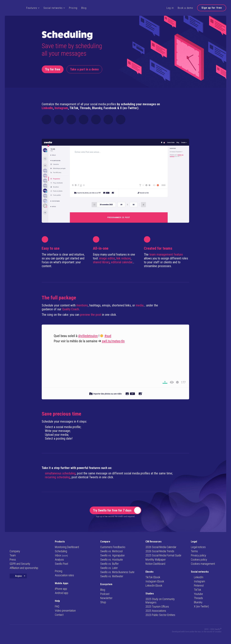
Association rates (64, 575)
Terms (194, 551)
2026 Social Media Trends (160, 551)
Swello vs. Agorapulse (112, 555)
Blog (84, 8)
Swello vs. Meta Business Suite (117, 572)
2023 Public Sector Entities (160, 615)
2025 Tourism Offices (157, 607)
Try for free (53, 69)
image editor (107, 258)
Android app (62, 593)
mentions (82, 305)
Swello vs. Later (109, 568)
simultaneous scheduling (60, 473)
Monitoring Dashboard (67, 547)
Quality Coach (71, 309)
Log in (170, 8)
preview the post (91, 315)
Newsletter (106, 598)
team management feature (166, 254)
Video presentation (65, 611)
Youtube (197, 594)
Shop (103, 602)
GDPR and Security (20, 564)
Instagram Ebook (155, 581)
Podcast (105, 594)
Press (13, 560)
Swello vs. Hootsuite (112, 560)
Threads (197, 598)
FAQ (57, 606)
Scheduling (61, 551)
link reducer (124, 258)
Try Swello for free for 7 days (117, 510)
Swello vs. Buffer (109, 564)
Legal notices (198, 547)
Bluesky (197, 602)
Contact (59, 615)
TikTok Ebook (153, 577)
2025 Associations (156, 611)
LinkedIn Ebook (154, 586)
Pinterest (197, 586)
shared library (101, 262)
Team (13, 555)
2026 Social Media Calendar (161, 547)
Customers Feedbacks (113, 547)
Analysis (59, 560)
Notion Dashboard (155, 564)
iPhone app (61, 589)
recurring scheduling (58, 477)
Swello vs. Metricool (111, 551)
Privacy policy (199, 555)
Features (33, 8)
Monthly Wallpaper (156, 560)
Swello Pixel (61, 564)
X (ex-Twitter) (200, 606)
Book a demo (185, 8)
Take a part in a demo (84, 69)
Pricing (73, 8)
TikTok (196, 590)
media (140, 305)
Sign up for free (212, 8)
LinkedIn (47, 108)
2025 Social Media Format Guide (163, 555)
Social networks (54, 8)
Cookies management (203, 564)
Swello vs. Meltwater (112, 576)
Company (15, 551)
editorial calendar (122, 262)
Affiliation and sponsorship (24, 568)
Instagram (61, 108)
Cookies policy (199, 560)
